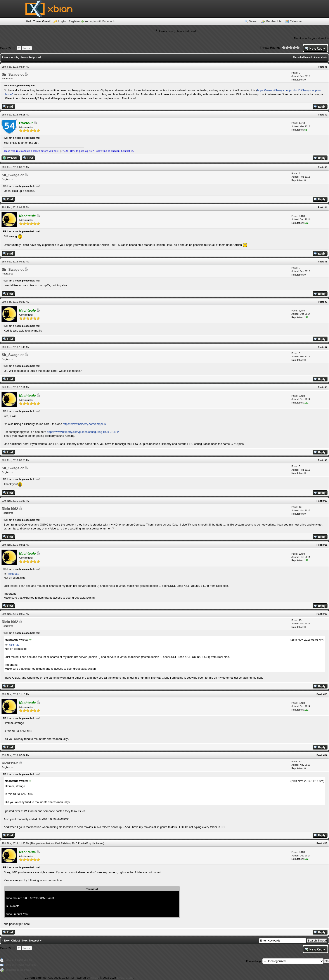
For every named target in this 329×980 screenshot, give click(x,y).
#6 (326, 302)
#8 (326, 387)
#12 (325, 614)
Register (74, 21)
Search (254, 21)
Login (62, 21)
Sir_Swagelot (13, 74)
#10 (325, 501)
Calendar (296, 21)
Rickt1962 (10, 509)
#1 (326, 67)
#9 (326, 460)
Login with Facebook (102, 21)
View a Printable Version (19, 960)
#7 (326, 347)
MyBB (94, 978)
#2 (326, 115)
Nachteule (97, 843)
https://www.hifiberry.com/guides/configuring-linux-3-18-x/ (83, 432)
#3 (326, 167)
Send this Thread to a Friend (21, 965)
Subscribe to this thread (18, 970)
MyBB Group (125, 978)
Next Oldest (12, 941)
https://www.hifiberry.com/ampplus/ (85, 424)
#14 (325, 755)
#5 (326, 262)
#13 (325, 694)
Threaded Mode (302, 57)
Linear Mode (320, 57)
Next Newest (31, 941)
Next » (27, 48)
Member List (274, 21)
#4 (326, 207)
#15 (325, 843)
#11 (325, 545)
